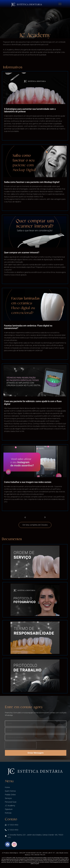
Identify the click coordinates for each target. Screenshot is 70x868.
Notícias (8, 813)
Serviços (8, 798)
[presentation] (21, 745)
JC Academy (10, 806)
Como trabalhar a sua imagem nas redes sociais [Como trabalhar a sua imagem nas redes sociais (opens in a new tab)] (28, 482)
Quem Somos (10, 791)
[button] (60, 4)
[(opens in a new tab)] (35, 88)
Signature (9, 809)
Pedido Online (10, 795)
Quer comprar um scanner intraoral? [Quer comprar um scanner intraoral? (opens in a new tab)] (22, 252)
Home (7, 787)
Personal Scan (11, 802)
